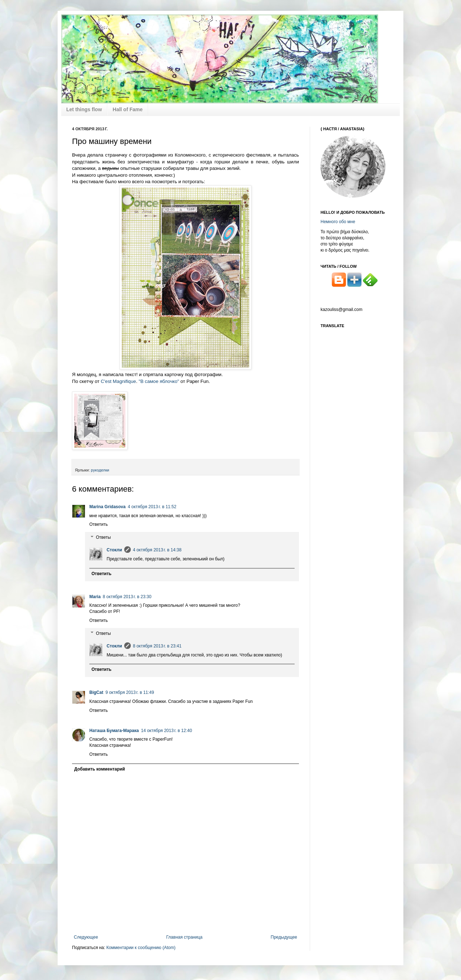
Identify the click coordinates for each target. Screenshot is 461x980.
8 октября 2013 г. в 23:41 (157, 646)
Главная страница (185, 937)
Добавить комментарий (100, 769)
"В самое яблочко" (159, 381)
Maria (95, 597)
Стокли (114, 550)
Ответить (99, 524)
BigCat (96, 692)
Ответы (103, 537)
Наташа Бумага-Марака (114, 731)
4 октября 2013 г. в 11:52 (152, 507)
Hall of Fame (128, 109)
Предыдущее (284, 937)
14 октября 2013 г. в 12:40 (166, 731)
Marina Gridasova (108, 507)
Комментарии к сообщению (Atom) (141, 948)
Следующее (86, 937)
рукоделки (100, 470)
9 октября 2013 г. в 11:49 (130, 692)
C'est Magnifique (118, 381)
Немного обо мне (338, 222)
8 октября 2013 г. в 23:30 (127, 597)
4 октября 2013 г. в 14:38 (157, 550)
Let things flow (84, 109)
